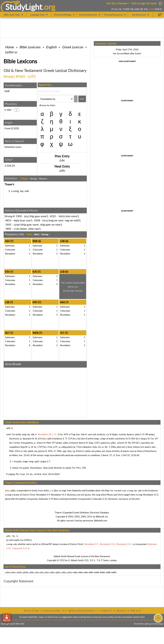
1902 (19, 216)
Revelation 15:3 (151, 495)
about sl (121, 611)
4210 (53, 216)
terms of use (31, 611)
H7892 (27, 540)
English (51, 47)
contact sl (105, 611)
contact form (139, 617)
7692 (8, 224)
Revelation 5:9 (43, 495)
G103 (15, 128)
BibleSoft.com (101, 521)
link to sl (135, 611)
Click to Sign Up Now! (144, 3)
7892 (8, 229)
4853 (8, 220)
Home (9, 47)
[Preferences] (160, 15)
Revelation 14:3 (59, 495)
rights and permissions (81, 611)
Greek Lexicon (73, 47)
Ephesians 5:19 (46, 499)
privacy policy (52, 611)
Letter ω (11, 52)
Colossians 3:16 (100, 499)
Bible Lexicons (30, 47)
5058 (37, 220)
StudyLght (24, 7)
